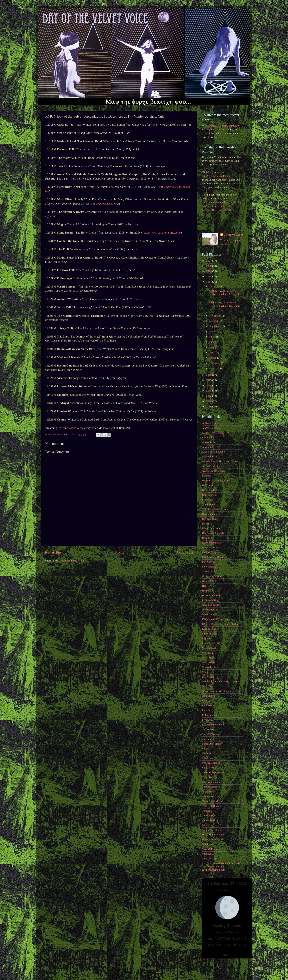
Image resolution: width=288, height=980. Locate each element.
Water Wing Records (213, 835)
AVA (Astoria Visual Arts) (216, 433)
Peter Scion (208, 710)
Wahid (205, 825)
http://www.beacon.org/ (105, 204)
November (215, 316)
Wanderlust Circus (212, 830)
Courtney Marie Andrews (216, 509)
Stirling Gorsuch (211, 763)
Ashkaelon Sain (210, 456)
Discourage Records (213, 533)
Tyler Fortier (209, 816)
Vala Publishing (210, 820)
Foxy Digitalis (210, 567)
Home (120, 552)
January (214, 368)
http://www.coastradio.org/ (216, 176)
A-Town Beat (209, 423)
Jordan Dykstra (210, 610)
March (213, 358)
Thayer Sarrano (210, 787)
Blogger (158, 972)
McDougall (208, 653)
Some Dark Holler (212, 744)
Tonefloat (207, 811)
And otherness (210, 442)
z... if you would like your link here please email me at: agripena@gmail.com (221, 867)
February (215, 363)
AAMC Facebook (212, 428)
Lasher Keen (209, 634)
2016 (209, 375)
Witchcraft (208, 844)
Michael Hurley (210, 667)
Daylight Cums (210, 519)
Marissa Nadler (210, 648)
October (214, 321)
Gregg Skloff (209, 581)
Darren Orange (210, 514)
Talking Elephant (211, 782)
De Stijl (206, 524)
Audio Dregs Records (214, 471)
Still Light (207, 758)
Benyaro (207, 476)
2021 (209, 261)
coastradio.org (75, 428)
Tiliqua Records (211, 796)
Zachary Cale (209, 859)
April (213, 352)
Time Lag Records (212, 806)
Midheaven (208, 672)
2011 (209, 401)
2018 (209, 276)
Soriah (205, 749)
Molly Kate (208, 677)
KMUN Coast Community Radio (220, 624)
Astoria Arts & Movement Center (220, 461)
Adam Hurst (209, 437)
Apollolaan (208, 447)
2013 (209, 391)
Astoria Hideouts (211, 466)
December (215, 286)
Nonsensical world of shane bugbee (221, 691)
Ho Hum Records (211, 595)
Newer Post (54, 552)
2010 (209, 406)
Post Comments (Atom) (73, 561)
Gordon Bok (209, 571)
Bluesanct (207, 500)
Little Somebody (211, 643)
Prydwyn (207, 720)
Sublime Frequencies (213, 772)
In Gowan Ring (210, 600)
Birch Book (208, 490)
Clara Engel (208, 504)
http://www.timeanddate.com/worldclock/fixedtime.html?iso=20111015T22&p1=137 (222, 206)
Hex (204, 586)
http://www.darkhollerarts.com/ (162, 233)
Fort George (208, 562)
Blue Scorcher (210, 495)
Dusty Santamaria (212, 543)
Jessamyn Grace (233, 235)
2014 (209, 385)
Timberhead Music (212, 801)
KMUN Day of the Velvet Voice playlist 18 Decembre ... (225, 294)
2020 (209, 266)
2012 (209, 396)
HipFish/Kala (209, 591)
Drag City (207, 538)
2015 (209, 380)
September (215, 326)
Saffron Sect (209, 729)
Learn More (227, 955)
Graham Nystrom (211, 576)
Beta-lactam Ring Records (216, 480)
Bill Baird (207, 485)
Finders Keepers (211, 552)
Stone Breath (209, 768)
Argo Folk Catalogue (213, 452)
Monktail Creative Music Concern (220, 681)
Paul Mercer (209, 705)
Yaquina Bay (209, 854)
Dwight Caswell (211, 547)
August (214, 331)
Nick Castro (208, 686)
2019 (209, 271)
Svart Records (210, 777)
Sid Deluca (208, 739)
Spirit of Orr (209, 753)
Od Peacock (208, 696)
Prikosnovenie (210, 715)
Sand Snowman (210, 734)
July (212, 337)
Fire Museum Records (214, 557)
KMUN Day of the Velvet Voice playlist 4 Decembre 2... (225, 306)
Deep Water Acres (212, 528)
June (212, 342)
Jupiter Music (209, 614)
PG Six (206, 701)
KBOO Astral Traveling (215, 619)
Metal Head (208, 658)
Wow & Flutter (210, 849)
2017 (209, 282)
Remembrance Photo (213, 725)
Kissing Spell (209, 629)
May (212, 347)
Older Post (185, 552)
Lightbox (207, 638)
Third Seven (209, 792)
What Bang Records (213, 839)
